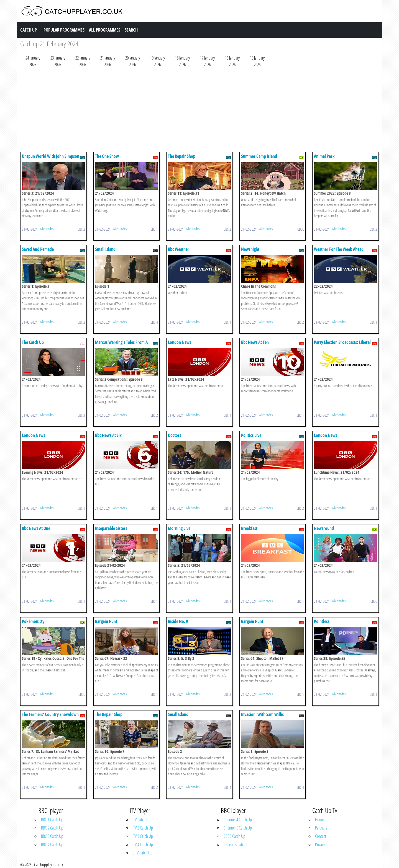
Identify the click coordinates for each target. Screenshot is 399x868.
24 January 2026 (33, 61)
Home (319, 820)
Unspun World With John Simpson (51, 156)
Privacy (320, 844)
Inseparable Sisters (111, 528)
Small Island (105, 249)
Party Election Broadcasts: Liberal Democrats (342, 345)
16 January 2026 (232, 61)
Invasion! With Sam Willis (262, 714)
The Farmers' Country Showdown (50, 714)
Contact (321, 836)
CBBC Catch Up (234, 836)
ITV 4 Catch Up (143, 844)
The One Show (107, 156)
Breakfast (249, 528)
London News (180, 342)
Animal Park (324, 156)
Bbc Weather (179, 249)
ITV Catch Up (141, 820)
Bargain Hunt (106, 621)
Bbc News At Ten (255, 342)
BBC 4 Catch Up (52, 844)
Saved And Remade (38, 249)
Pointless (322, 621)
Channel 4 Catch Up (238, 820)
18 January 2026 (182, 61)
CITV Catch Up (142, 853)
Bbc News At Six (108, 435)
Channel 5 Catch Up (238, 828)
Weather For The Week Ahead (339, 249)
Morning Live (179, 528)
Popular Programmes (64, 30)
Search (131, 30)
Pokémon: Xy (33, 621)
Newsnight (250, 249)
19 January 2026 (158, 61)
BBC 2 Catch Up (52, 828)
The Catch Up (33, 342)
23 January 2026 (58, 61)
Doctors (175, 435)
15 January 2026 (257, 61)
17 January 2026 (207, 61)
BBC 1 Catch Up (52, 820)
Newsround (324, 528)
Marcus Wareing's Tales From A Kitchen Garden (121, 345)
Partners (321, 828)
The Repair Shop (182, 156)
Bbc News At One (36, 528)
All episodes (47, 229)
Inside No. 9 (178, 621)
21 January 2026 (108, 61)
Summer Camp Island (259, 156)
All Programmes (105, 30)
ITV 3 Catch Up (143, 836)
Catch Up (29, 30)
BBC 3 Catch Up (52, 836)
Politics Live (251, 435)
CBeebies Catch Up (237, 844)
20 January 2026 (133, 61)
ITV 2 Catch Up (143, 828)
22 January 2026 (83, 61)
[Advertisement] (186, 111)
